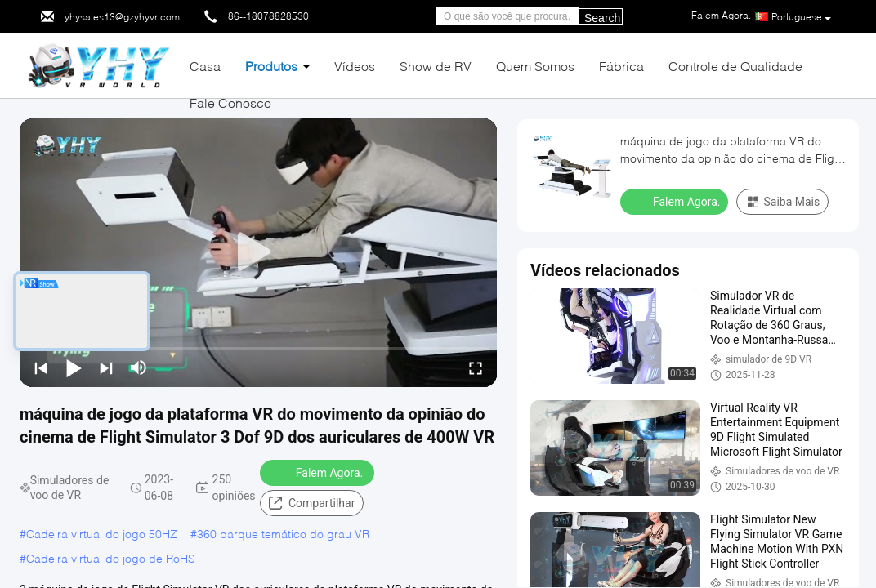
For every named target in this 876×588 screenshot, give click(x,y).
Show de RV (436, 66)
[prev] (41, 367)
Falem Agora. (319, 472)
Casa (205, 66)
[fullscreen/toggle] (476, 367)
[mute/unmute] (139, 367)
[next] (106, 367)
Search (602, 18)
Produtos (271, 66)
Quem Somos (535, 66)
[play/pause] (74, 367)
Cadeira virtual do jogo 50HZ (102, 534)
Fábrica (621, 66)
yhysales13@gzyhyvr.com (122, 17)
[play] (258, 252)
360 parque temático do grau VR (283, 534)
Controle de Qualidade (735, 66)
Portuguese (801, 17)
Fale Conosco (230, 102)
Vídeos (355, 66)
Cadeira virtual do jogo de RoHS (111, 558)
